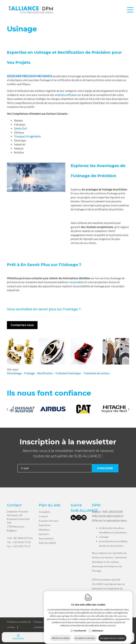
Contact (43, 516)
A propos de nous (49, 521)
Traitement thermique (68, 373)
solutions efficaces (66, 95)
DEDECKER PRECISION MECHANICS (29, 76)
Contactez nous (22, 325)
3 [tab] (73, 417)
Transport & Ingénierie (27, 136)
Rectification (45, 373)
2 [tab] (68, 417)
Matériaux (44, 530)
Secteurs (44, 534)
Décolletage (14, 373)
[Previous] (7, 410)
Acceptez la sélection (85, 635)
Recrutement (46, 538)
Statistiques (98, 627)
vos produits (77, 282)
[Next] (129, 410)
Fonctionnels (80, 627)
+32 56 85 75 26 (22, 542)
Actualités (45, 512)
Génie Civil (20, 128)
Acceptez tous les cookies (112, 635)
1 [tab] (63, 417)
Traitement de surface (96, 373)
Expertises (45, 525)
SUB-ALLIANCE (48, 543)
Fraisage (29, 373)
